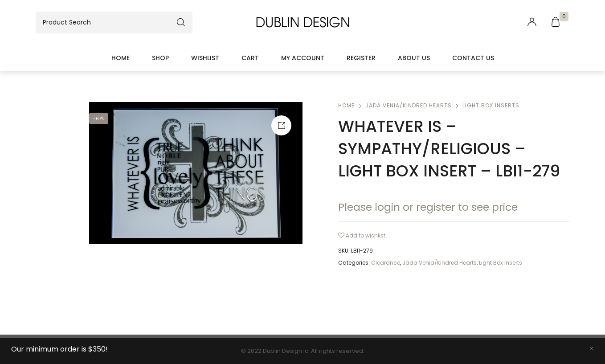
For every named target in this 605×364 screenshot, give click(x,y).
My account (303, 58)
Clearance (386, 263)
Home (121, 58)
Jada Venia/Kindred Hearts (409, 105)
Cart (250, 58)
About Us (414, 58)
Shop (160, 58)
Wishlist (205, 58)
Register (361, 58)
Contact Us (473, 58)
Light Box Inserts (491, 105)
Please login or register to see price (428, 207)
